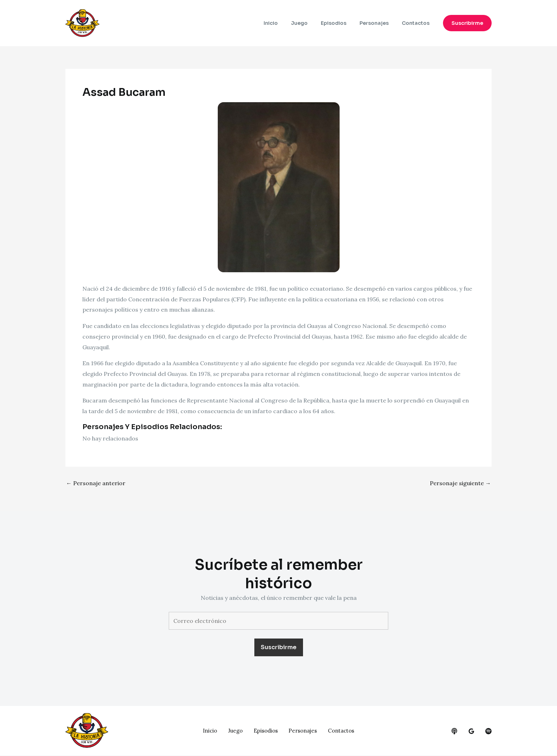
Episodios (341, 23)
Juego (310, 23)
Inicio (285, 23)
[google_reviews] (471, 731)
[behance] (454, 731)
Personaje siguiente (460, 483)
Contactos (417, 23)
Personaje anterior (96, 483)
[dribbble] (488, 731)
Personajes (379, 23)
